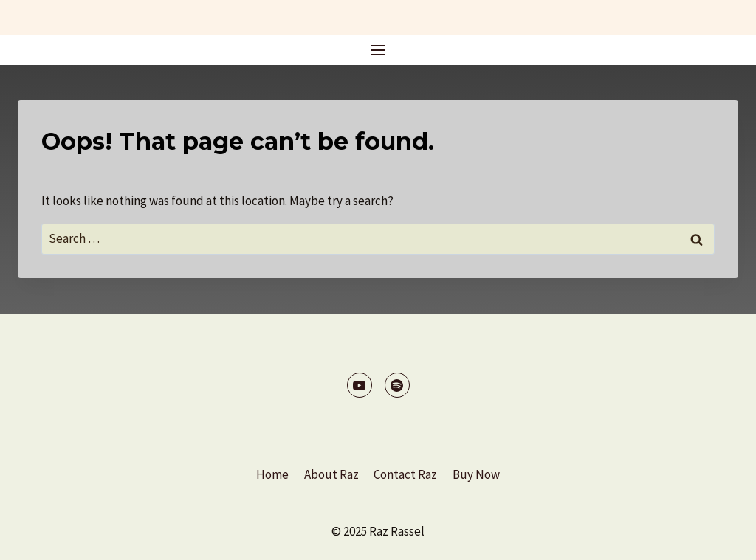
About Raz (331, 474)
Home (272, 474)
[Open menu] (378, 50)
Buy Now (476, 474)
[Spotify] (397, 385)
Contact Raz (405, 474)
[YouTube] (360, 385)
